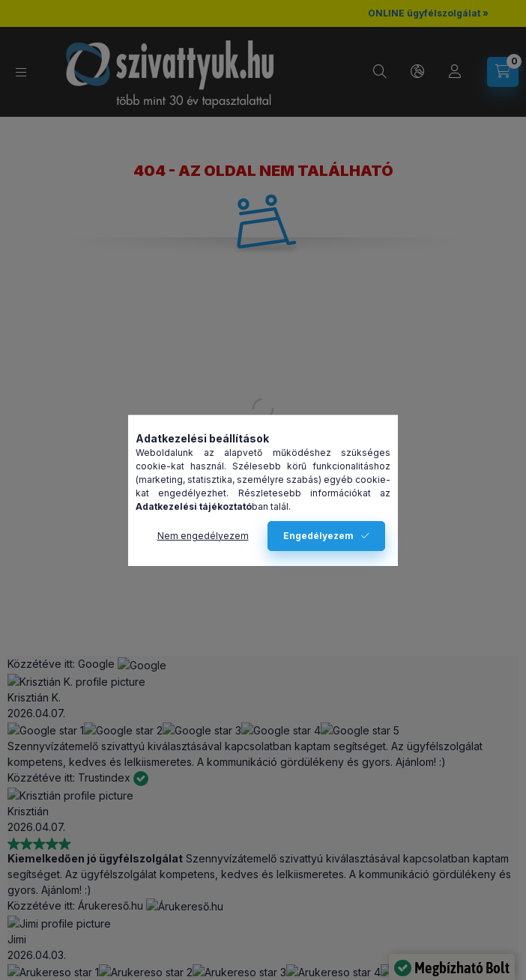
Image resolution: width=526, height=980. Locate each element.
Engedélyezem (318, 536)
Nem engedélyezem (203, 536)
